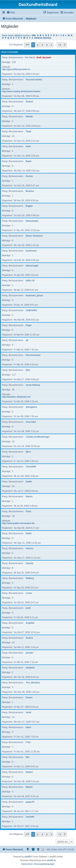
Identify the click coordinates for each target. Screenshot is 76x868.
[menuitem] (11, 12)
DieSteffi (30, 817)
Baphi (29, 161)
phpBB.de (51, 860)
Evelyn (29, 697)
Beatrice (30, 191)
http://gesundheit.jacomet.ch (16, 69)
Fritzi (28, 742)
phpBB (28, 857)
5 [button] (51, 45)
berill (28, 608)
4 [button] (47, 45)
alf (27, 340)
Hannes (30, 548)
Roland (29, 102)
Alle (34, 35)
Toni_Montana (33, 683)
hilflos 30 (30, 280)
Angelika (30, 623)
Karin (28, 146)
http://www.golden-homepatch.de (18, 523)
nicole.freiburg (33, 385)
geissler (30, 653)
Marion (29, 496)
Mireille (29, 116)
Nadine (29, 772)
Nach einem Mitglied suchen (16, 35)
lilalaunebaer (32, 221)
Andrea (29, 638)
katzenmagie (32, 266)
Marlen (29, 787)
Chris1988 (31, 467)
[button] (27, 45)
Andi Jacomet (44, 57)
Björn (28, 452)
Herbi (28, 712)
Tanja (28, 131)
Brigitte (29, 206)
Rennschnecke (33, 355)
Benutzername (10, 52)
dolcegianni (31, 407)
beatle (29, 481)
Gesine (29, 176)
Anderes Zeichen (43, 38)
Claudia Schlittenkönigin (38, 437)
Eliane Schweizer (34, 236)
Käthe (29, 533)
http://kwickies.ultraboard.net (16, 397)
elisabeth (30, 668)
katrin (28, 727)
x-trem (29, 593)
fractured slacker (34, 79)
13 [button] (59, 45)
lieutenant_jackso (34, 295)
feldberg (30, 578)
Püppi (29, 325)
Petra (28, 511)
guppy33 (30, 802)
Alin (28, 757)
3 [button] (42, 45)
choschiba (31, 422)
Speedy (29, 563)
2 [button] (38, 45)
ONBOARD (31, 310)
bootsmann (31, 251)
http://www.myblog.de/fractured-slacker (21, 91)
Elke (28, 370)
